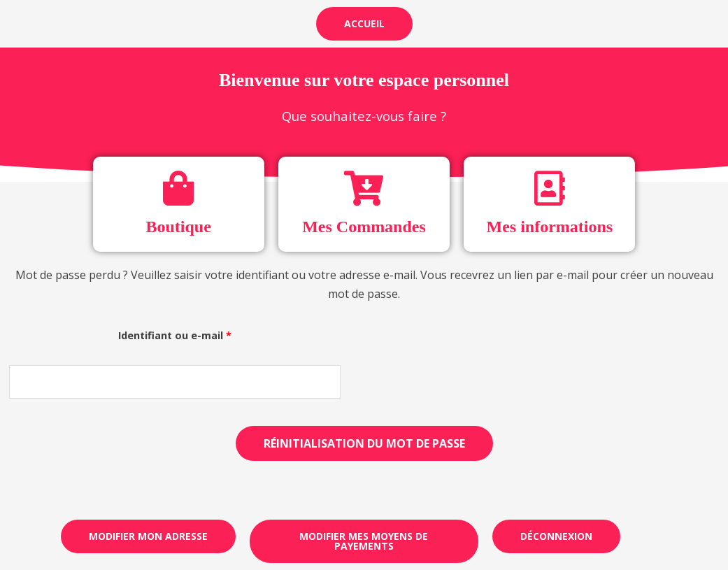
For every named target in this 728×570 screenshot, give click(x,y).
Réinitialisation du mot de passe (364, 443)
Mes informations (549, 227)
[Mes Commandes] (364, 188)
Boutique (178, 227)
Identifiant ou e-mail (204, 334)
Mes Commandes (364, 227)
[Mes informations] (550, 188)
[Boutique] (178, 188)
